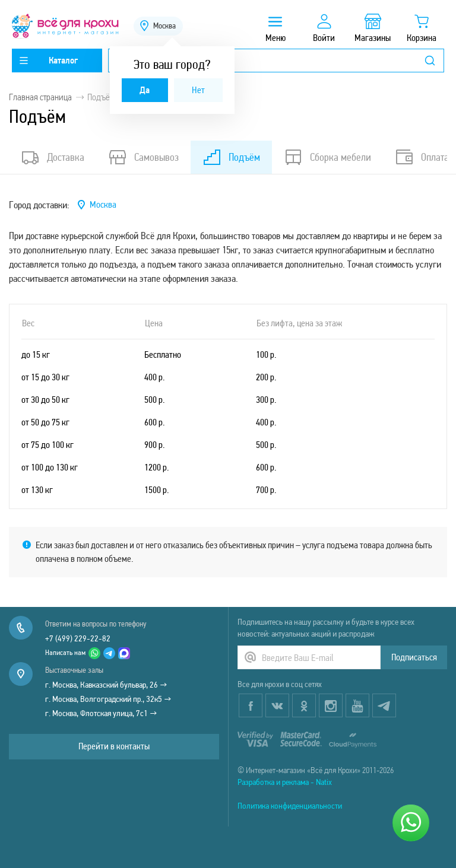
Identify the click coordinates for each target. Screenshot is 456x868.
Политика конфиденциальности (290, 806)
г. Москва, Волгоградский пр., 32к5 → (108, 699)
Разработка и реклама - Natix (285, 782)
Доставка (53, 157)
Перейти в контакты (114, 746)
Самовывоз (143, 157)
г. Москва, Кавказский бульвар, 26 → (106, 685)
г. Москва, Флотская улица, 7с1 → (101, 713)
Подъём (231, 157)
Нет (198, 90)
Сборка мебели (327, 157)
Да (145, 90)
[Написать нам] (411, 823)
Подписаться (414, 657)
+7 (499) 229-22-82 (78, 638)
